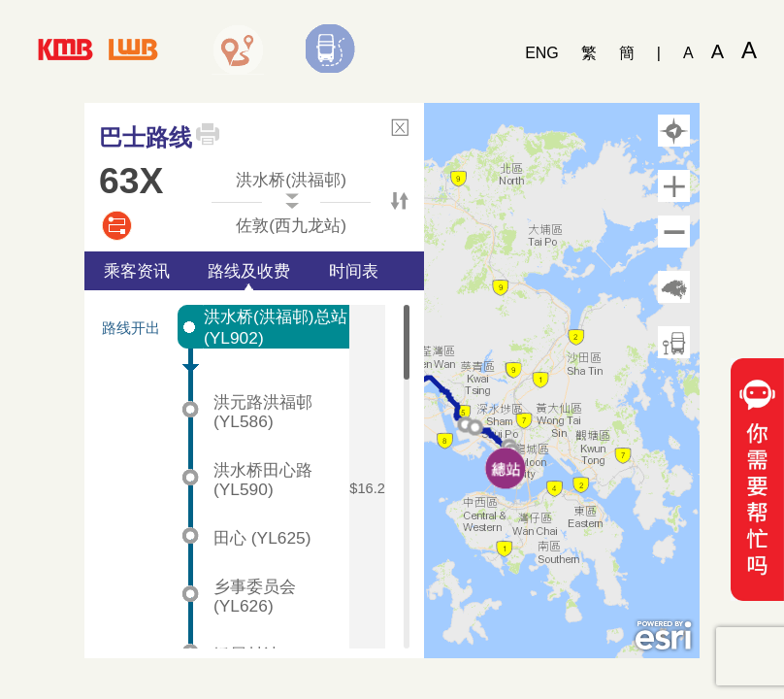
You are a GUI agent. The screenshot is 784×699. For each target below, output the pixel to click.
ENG (542, 53)
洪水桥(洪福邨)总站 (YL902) (276, 327)
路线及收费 (249, 271)
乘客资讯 (137, 271)
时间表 (354, 271)
